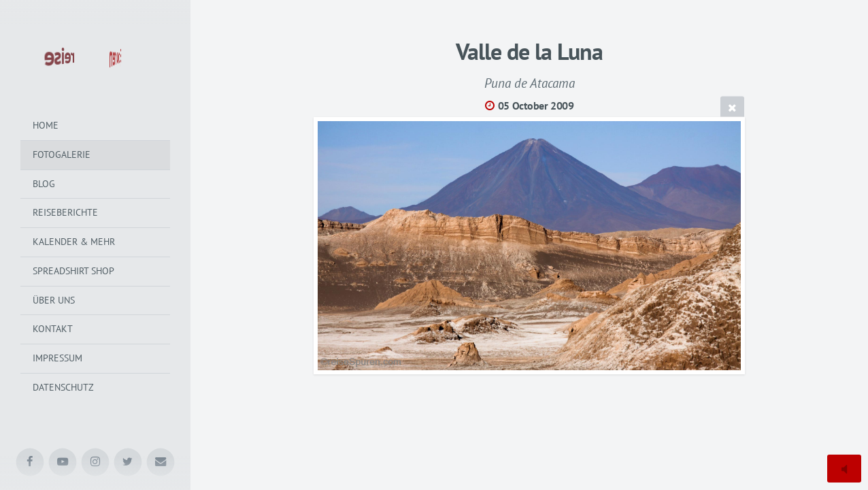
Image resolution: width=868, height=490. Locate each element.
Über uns (54, 300)
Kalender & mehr (74, 242)
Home (46, 125)
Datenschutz (63, 387)
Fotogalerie (62, 154)
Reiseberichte (65, 212)
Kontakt (53, 329)
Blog (44, 184)
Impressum (57, 358)
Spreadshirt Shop (73, 271)
